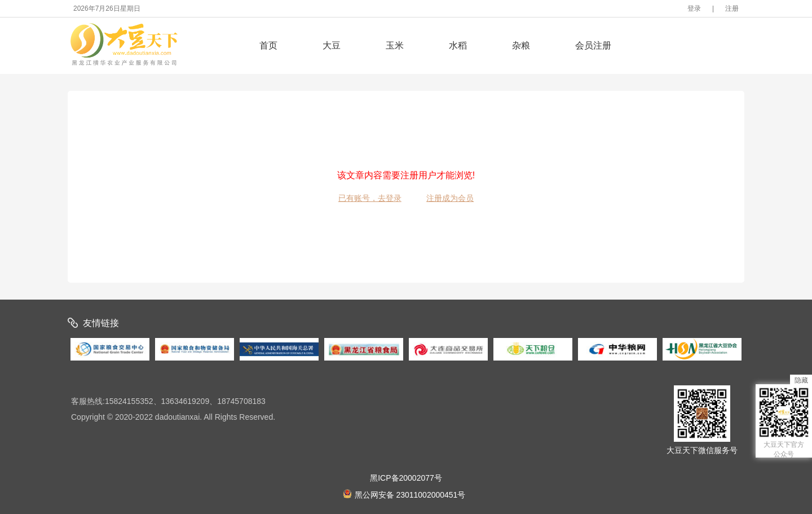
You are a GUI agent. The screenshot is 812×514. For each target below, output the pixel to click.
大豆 (332, 45)
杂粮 (521, 45)
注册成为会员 (450, 198)
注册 (732, 8)
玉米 (395, 45)
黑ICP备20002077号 (406, 478)
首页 (268, 45)
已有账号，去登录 (370, 198)
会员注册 (593, 45)
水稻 (458, 45)
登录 (694, 8)
